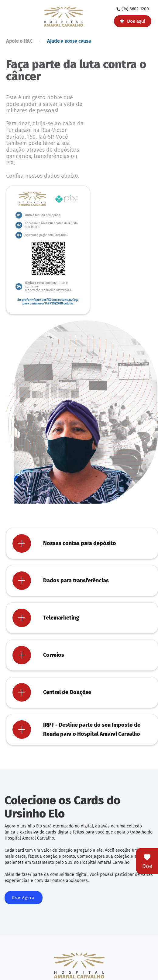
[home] (62, 16)
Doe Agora (24, 898)
